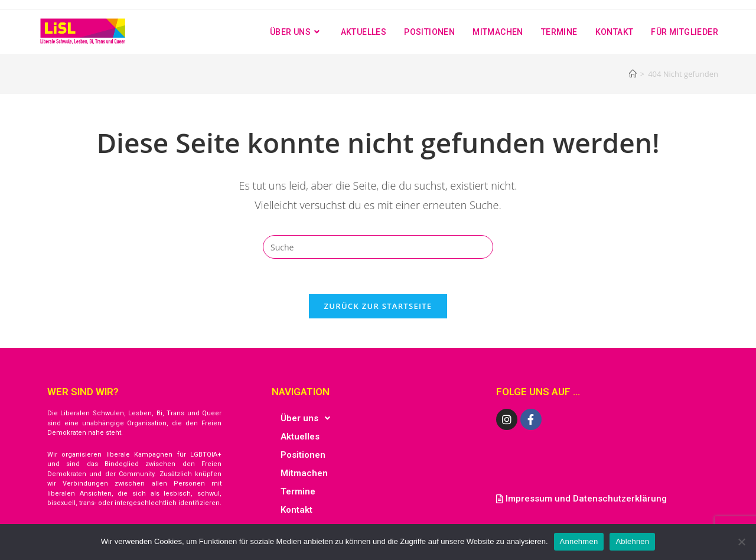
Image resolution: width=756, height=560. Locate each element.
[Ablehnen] (741, 542)
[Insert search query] (378, 247)
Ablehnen (632, 541)
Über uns (309, 418)
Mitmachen (304, 473)
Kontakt (296, 510)
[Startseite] (633, 74)
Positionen (303, 455)
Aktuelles (300, 437)
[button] (378, 418)
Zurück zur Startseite (378, 306)
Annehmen (579, 541)
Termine (298, 491)
